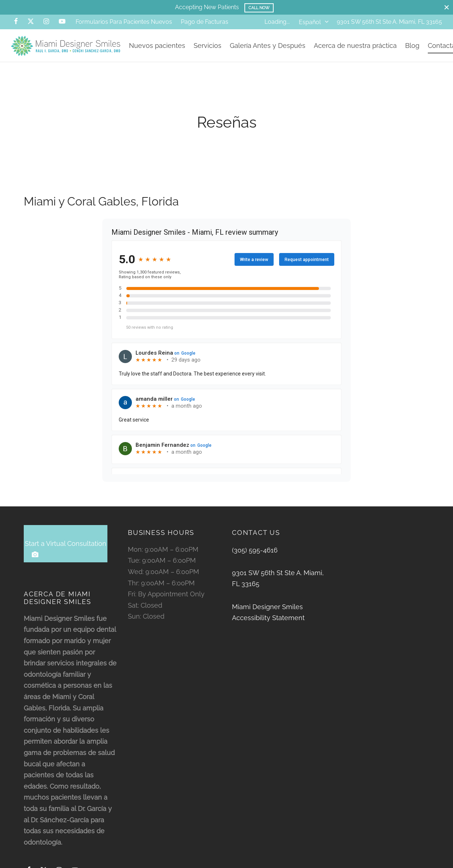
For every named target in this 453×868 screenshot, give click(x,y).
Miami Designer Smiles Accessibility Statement (268, 614)
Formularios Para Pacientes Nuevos (124, 22)
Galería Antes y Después (268, 46)
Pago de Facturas (205, 22)
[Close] (447, 7)
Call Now (259, 8)
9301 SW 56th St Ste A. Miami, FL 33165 (389, 22)
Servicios (208, 46)
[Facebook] (16, 22)
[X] (31, 22)
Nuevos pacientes (157, 46)
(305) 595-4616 (255, 551)
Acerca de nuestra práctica (355, 46)
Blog (412, 46)
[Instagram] (46, 22)
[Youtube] (62, 22)
